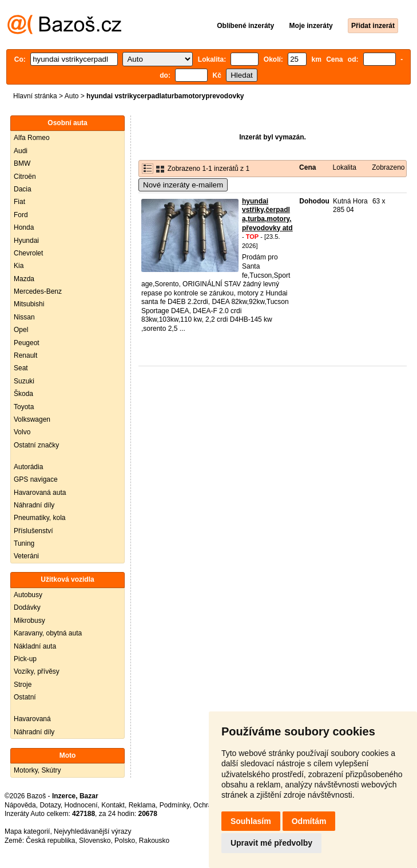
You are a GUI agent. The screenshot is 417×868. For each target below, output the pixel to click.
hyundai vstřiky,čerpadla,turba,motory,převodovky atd (267, 215)
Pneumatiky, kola (40, 518)
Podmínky (174, 805)
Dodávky (27, 607)
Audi (21, 151)
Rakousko (154, 841)
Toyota (24, 407)
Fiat (19, 202)
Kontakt (113, 805)
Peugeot (27, 343)
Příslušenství (33, 531)
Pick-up (25, 659)
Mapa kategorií (27, 831)
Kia (19, 266)
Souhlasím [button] (251, 821)
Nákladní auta (35, 646)
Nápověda (20, 805)
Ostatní (25, 697)
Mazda (24, 279)
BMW (22, 163)
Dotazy (50, 805)
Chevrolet (28, 253)
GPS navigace (36, 479)
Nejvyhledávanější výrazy (92, 831)
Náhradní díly (34, 505)
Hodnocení (81, 805)
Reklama (142, 805)
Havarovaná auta (40, 493)
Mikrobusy (29, 621)
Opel (21, 330)
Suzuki (24, 381)
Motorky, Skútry (37, 770)
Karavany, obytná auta (48, 633)
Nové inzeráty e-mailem (183, 185)
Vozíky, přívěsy (37, 671)
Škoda (23, 394)
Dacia (23, 189)
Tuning (24, 543)
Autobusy (28, 595)
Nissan (24, 317)
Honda (24, 227)
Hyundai (26, 241)
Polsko (125, 841)
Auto (72, 96)
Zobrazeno (388, 167)
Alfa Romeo (32, 138)
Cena (307, 167)
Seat (21, 368)
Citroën (25, 177)
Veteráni (26, 556)
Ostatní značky (36, 445)
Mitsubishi (29, 304)
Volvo (22, 432)
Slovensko (95, 841)
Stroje (23, 685)
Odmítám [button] (309, 821)
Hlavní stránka (35, 96)
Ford (21, 215)
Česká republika (50, 841)
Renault (25, 355)
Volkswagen (32, 419)
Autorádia (28, 467)
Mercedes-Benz (38, 291)
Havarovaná (32, 719)
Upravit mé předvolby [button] (271, 843)
